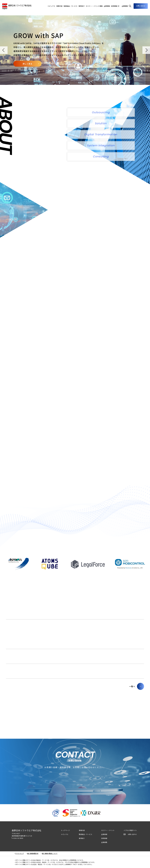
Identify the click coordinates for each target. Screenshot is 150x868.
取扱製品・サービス (85, 834)
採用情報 (104, 838)
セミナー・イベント (108, 830)
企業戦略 (104, 842)
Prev (4, 50)
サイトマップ (19, 853)
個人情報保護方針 (33, 853)
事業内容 (59, 6)
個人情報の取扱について (50, 853)
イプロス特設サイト (130, 830)
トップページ (65, 830)
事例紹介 (82, 838)
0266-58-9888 (18, 838)
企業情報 (107, 6)
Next (146, 50)
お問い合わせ (141, 6)
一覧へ (132, 686)
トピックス (65, 834)
